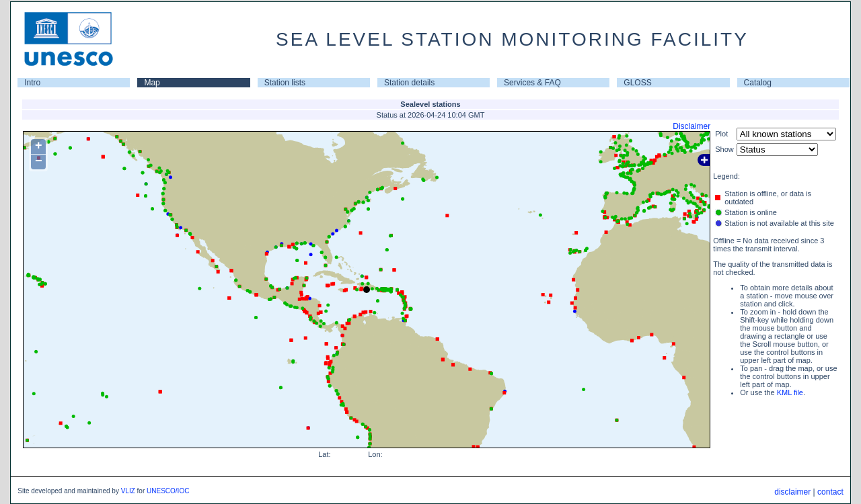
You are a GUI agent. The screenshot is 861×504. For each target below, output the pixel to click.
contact (830, 492)
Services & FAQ (532, 83)
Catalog (758, 83)
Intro (32, 83)
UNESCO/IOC (168, 491)
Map (152, 83)
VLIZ (128, 491)
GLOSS (637, 83)
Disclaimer (691, 126)
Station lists (285, 83)
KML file (790, 392)
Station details (409, 83)
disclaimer (792, 492)
